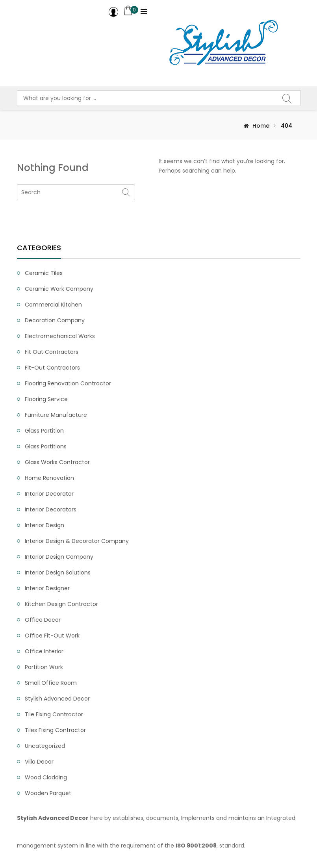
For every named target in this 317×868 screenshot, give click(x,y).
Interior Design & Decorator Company (77, 541)
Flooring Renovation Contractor (68, 383)
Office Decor (43, 620)
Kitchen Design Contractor (61, 604)
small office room (51, 683)
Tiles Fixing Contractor (55, 730)
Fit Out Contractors (52, 352)
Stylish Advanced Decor (57, 699)
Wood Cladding (46, 777)
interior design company (59, 557)
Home (261, 126)
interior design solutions (58, 572)
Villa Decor (39, 762)
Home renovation (49, 478)
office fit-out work (52, 636)
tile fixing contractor (54, 714)
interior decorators (51, 509)
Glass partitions (46, 446)
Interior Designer (47, 588)
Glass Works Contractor (57, 462)
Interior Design (44, 525)
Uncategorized (45, 746)
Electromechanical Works (60, 336)
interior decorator (49, 494)
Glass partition (44, 431)
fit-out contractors (52, 368)
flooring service (46, 399)
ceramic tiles (44, 273)
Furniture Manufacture (56, 415)
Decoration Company (55, 320)
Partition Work (44, 667)
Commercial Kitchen (53, 305)
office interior (44, 651)
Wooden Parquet (48, 793)
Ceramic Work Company (59, 289)
